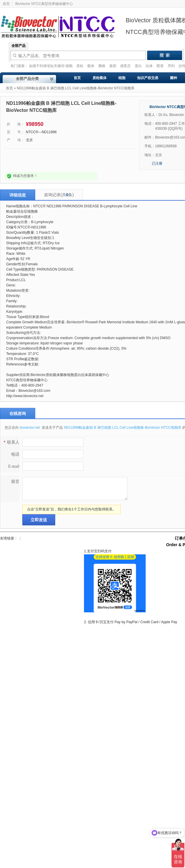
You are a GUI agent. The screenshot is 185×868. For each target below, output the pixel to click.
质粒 (80, 66)
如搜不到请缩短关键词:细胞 (51, 66)
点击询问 (25, 160)
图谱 (160, 66)
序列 (172, 66)
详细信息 (18, 195)
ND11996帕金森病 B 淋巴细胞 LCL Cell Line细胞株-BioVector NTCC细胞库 (122, 428)
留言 (15, 482)
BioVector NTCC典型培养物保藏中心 (44, 4)
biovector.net (30, 428)
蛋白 (139, 66)
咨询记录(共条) (59, 195)
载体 (91, 66)
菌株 (102, 66)
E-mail (14, 466)
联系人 (11, 442)
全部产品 (18, 46)
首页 (9, 88)
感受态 (126, 66)
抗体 (150, 66)
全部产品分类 (27, 79)
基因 (113, 66)
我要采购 (74, 160)
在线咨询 (18, 414)
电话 (15, 454)
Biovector (62, 23)
